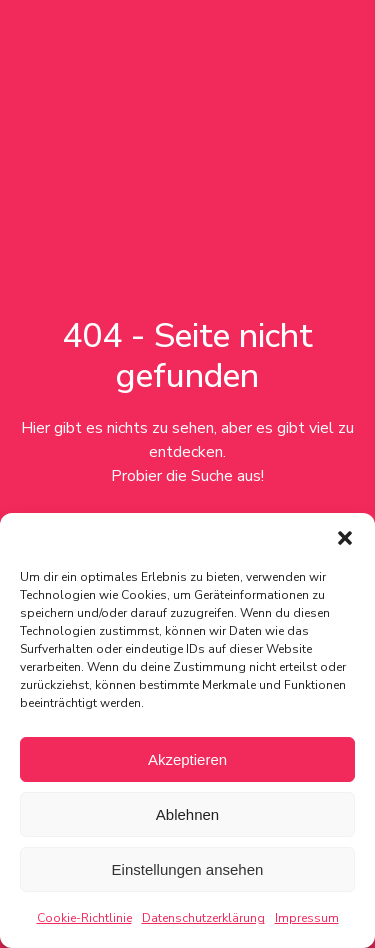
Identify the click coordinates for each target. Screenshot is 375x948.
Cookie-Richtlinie (84, 918)
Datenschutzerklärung (203, 918)
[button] (345, 538)
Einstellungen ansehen (188, 869)
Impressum (307, 918)
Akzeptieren (187, 759)
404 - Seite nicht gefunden (187, 356)
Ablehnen (187, 814)
